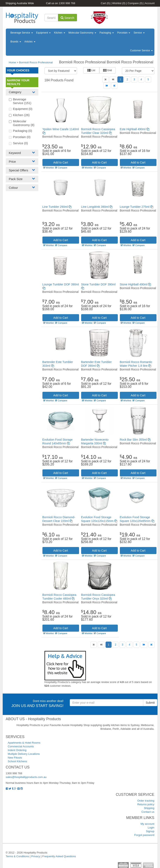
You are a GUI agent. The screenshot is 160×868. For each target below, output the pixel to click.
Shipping (149, 808)
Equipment (44, 33)
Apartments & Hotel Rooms (24, 743)
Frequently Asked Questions (59, 856)
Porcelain (124, 33)
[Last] (114, 86)
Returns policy (146, 804)
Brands (16, 42)
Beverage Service (22, 33)
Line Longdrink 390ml (97, 207)
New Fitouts (15, 758)
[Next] (107, 86)
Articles (30, 42)
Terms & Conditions (17, 856)
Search (67, 18)
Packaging (107, 33)
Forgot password (144, 835)
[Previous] (113, 79)
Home (13, 62)
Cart (105, 3)
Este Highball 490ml (135, 129)
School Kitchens (17, 761)
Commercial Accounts (21, 746)
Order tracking (146, 801)
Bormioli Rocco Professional (36, 62)
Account (150, 3)
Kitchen (60, 33)
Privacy (36, 856)
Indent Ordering (17, 750)
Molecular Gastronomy (82, 33)
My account (147, 824)
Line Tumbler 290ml (57, 207)
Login (151, 828)
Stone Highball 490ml (135, 284)
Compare (135, 3)
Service (139, 33)
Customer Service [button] (141, 50)
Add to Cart (61, 162)
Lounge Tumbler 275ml (137, 207)
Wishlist (119, 3)
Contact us (148, 812)
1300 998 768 (67, 3)
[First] (105, 79)
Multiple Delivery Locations (24, 754)
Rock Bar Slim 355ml (135, 440)
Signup (150, 831)
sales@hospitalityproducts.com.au (26, 777)
